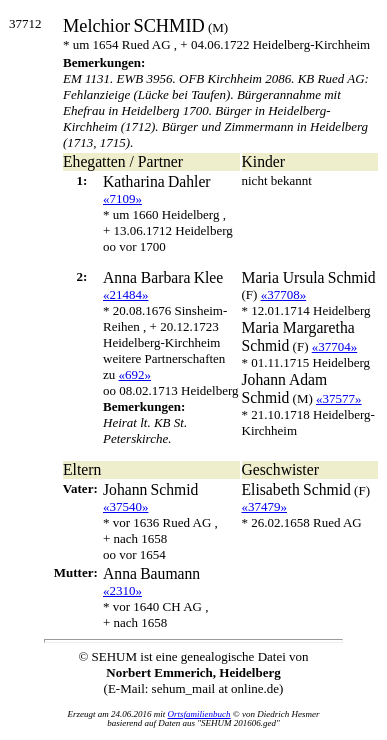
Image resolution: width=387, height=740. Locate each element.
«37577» (339, 398)
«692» (135, 374)
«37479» (265, 506)
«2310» (122, 590)
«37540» (126, 506)
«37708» (284, 294)
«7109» (122, 198)
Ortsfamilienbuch (199, 714)
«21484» (126, 294)
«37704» (335, 346)
